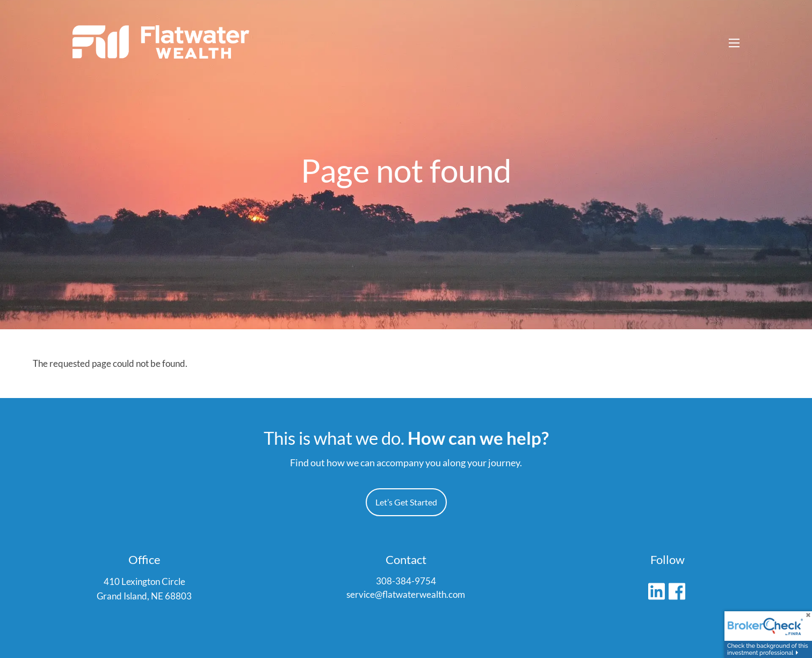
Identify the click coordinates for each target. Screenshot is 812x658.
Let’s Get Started (406, 502)
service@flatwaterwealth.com (406, 595)
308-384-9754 (406, 581)
